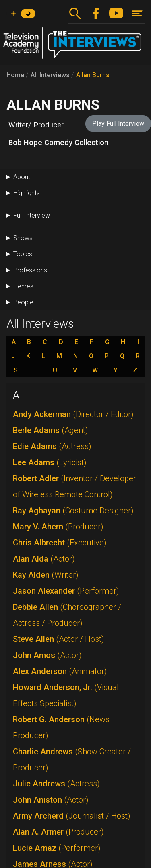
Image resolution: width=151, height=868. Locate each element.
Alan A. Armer (58, 832)
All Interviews (50, 75)
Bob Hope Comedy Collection (58, 143)
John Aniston (51, 800)
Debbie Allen (67, 615)
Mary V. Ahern (58, 527)
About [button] (22, 177)
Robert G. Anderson (61, 727)
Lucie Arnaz (57, 848)
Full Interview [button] (32, 215)
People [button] (23, 302)
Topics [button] (23, 254)
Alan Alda (44, 559)
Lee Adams (50, 462)
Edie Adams (52, 446)
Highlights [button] (27, 193)
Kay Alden (46, 575)
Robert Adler (74, 486)
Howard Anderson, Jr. (66, 695)
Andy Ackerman (73, 414)
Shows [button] (23, 238)
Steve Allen (59, 639)
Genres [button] (23, 286)
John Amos (47, 655)
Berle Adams (51, 430)
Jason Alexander (66, 591)
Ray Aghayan (73, 511)
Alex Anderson (60, 671)
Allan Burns (93, 75)
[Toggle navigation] (137, 13)
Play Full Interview (118, 124)
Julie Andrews (56, 784)
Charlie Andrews (72, 760)
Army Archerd (72, 816)
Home (15, 75)
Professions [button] (30, 270)
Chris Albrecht (60, 543)
